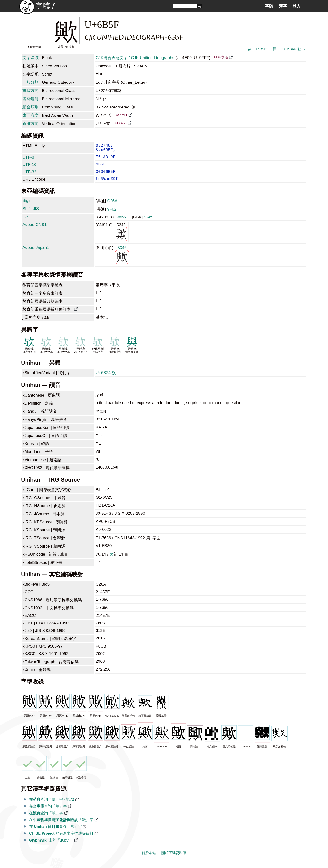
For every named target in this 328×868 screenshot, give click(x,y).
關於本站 (149, 859)
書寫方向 (30, 91)
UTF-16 (29, 168)
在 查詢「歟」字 (55, 833)
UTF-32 (29, 176)
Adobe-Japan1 (36, 254)
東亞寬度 (30, 115)
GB (25, 223)
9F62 (112, 215)
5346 (122, 261)
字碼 (269, 6)
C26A (112, 207)
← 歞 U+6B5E (255, 49)
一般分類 (30, 82)
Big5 (27, 207)
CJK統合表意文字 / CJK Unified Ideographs (135, 58)
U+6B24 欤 (106, 379)
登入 (297, 6)
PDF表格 (221, 57)
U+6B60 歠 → (294, 49)
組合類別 (30, 107)
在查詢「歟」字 (48, 812)
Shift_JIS (31, 215)
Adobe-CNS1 (35, 231)
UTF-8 (28, 160)
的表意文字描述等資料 (61, 840)
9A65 (121, 223)
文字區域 (30, 58)
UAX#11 (121, 115)
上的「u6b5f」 (51, 846)
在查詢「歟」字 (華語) (52, 805)
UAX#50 (120, 123)
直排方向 (30, 124)
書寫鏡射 (30, 99)
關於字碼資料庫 (174, 859)
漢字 (283, 6)
